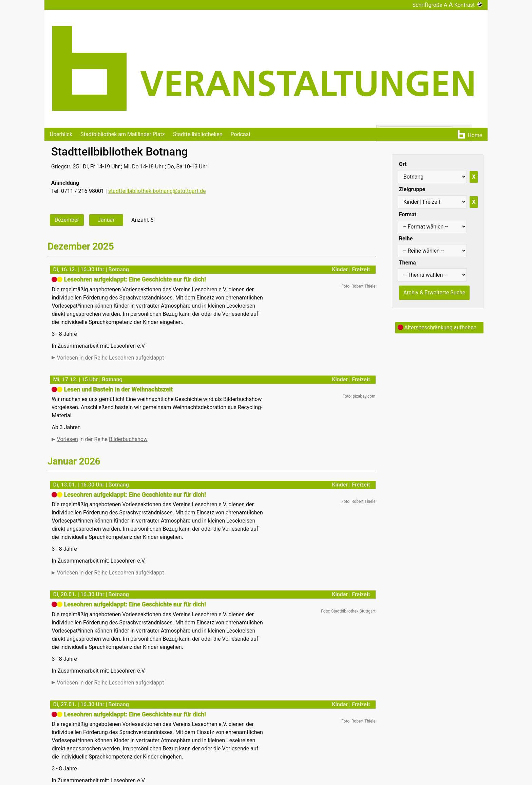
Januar (106, 220)
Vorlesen (68, 358)
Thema (407, 263)
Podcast (240, 134)
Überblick (61, 134)
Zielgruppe (412, 189)
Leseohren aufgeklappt (137, 358)
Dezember (67, 220)
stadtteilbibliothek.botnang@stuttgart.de (157, 191)
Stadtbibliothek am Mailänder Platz (123, 134)
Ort (403, 164)
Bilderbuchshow (128, 443)
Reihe (406, 239)
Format (408, 214)
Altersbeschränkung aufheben (437, 327)
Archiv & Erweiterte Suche (434, 293)
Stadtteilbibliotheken (198, 134)
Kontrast (468, 5)
